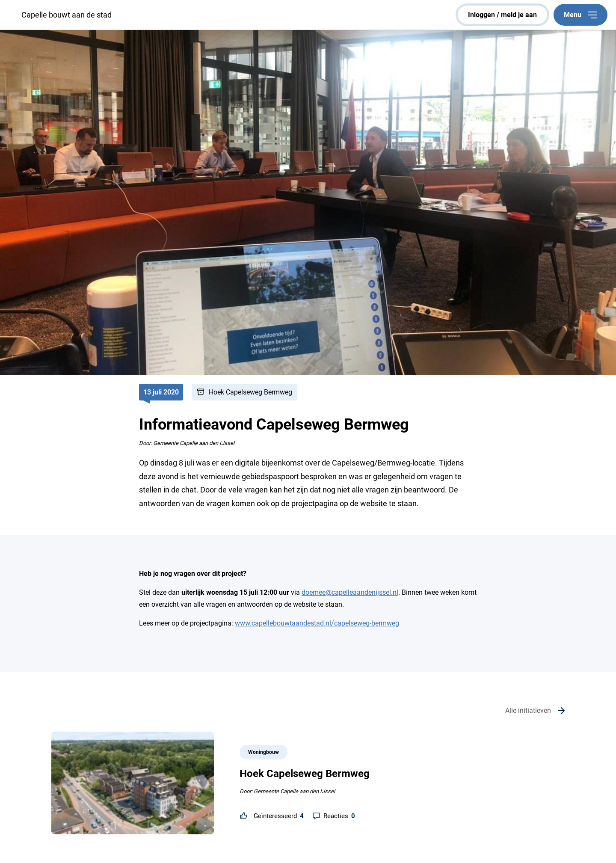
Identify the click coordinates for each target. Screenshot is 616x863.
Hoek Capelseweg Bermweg (250, 392)
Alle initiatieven (528, 710)
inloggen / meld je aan (502, 15)
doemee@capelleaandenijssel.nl (350, 592)
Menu (580, 15)
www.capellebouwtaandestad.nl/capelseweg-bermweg (317, 623)
